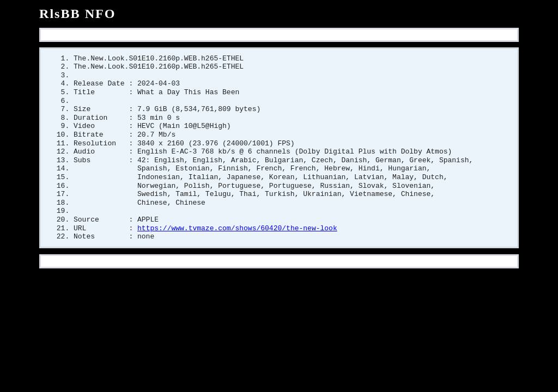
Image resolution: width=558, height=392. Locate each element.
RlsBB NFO (78, 14)
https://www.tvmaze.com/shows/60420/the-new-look (237, 240)
